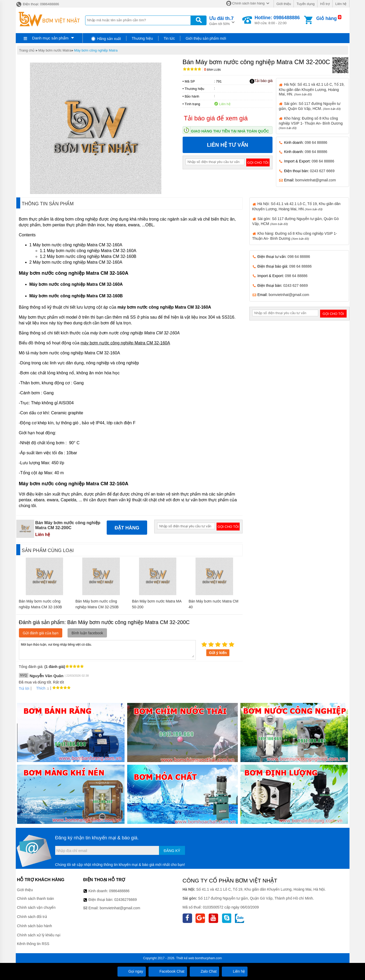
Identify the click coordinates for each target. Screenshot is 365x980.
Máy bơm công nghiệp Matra (96, 50)
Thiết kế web (185, 958)
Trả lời (24, 688)
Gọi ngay (132, 971)
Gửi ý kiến (218, 653)
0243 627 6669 (322, 171)
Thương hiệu (142, 38)
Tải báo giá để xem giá (216, 118)
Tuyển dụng (305, 4)
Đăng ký (172, 851)
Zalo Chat (205, 971)
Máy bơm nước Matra (55, 50)
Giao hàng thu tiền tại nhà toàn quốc (230, 131)
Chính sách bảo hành (35, 926)
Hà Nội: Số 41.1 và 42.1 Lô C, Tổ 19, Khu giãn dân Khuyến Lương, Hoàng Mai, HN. (312, 89)
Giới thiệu (284, 4)
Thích (39, 688)
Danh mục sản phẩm (50, 38)
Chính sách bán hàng (248, 3)
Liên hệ (341, 4)
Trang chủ (27, 50)
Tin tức (169, 38)
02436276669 (126, 900)
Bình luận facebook (87, 633)
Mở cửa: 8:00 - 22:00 (277, 20)
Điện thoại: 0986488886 (37, 4)
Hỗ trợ (325, 4)
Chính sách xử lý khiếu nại (39, 935)
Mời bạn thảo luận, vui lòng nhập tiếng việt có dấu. (107, 650)
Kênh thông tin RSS (33, 944)
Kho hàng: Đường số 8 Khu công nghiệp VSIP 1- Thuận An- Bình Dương (311, 123)
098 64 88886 (316, 142)
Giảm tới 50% (221, 20)
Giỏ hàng (326, 18)
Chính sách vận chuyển (36, 907)
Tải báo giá (261, 81)
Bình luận (212, 70)
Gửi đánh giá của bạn (41, 633)
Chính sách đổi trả (32, 917)
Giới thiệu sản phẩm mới (206, 38)
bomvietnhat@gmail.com (316, 180)
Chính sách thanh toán (36, 899)
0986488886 (119, 891)
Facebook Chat (168, 971)
